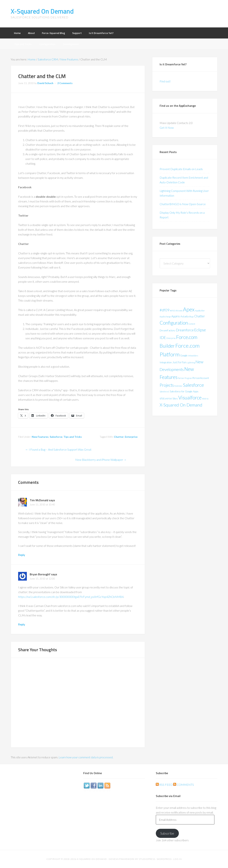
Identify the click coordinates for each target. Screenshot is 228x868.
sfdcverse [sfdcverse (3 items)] (166, 398)
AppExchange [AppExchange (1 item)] (165, 317)
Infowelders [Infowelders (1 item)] (193, 356)
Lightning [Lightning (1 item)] (191, 362)
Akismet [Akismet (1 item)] (179, 311)
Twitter (87, 786)
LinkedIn (100, 786)
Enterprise (131, 437)
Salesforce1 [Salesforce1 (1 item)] (164, 392)
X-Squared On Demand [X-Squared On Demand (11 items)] (181, 405)
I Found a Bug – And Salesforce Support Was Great (58, 449)
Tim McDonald (39, 500)
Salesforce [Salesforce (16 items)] (193, 385)
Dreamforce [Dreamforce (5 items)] (185, 330)
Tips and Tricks (73, 437)
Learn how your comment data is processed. (86, 757)
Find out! (165, 81)
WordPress (164, 859)
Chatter (119, 437)
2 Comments (65, 83)
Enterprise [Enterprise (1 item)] (171, 338)
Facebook (94, 786)
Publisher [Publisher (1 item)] (178, 386)
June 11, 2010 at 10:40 (42, 504)
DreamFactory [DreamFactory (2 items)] (168, 330)
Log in (178, 859)
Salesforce (56, 437)
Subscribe (167, 833)
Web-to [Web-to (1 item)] (205, 399)
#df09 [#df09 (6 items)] (165, 310)
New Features (40, 437)
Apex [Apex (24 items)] (189, 309)
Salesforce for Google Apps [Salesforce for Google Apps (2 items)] (184, 391)
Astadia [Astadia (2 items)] (185, 316)
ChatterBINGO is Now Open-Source (183, 204)
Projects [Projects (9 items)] (167, 385)
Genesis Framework (122, 859)
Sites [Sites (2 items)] (175, 398)
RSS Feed (164, 785)
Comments (184, 785)
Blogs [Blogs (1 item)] (191, 317)
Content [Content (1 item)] (192, 324)
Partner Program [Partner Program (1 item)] (185, 378)
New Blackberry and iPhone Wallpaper (101, 460)
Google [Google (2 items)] (184, 355)
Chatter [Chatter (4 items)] (200, 316)
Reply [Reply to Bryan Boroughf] (22, 624)
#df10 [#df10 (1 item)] (172, 311)
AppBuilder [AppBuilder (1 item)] (200, 311)
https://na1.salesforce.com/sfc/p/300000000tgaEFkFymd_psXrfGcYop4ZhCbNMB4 (71, 597)
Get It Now (167, 128)
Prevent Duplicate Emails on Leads (181, 169)
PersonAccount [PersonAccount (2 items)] (201, 378)
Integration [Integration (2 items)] (166, 362)
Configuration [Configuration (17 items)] (174, 323)
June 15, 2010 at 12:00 (42, 579)
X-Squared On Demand (42, 11)
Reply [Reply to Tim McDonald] (22, 555)
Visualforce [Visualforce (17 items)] (190, 398)
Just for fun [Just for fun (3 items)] (179, 362)
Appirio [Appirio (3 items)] (176, 316)
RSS (107, 786)
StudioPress (147, 859)
